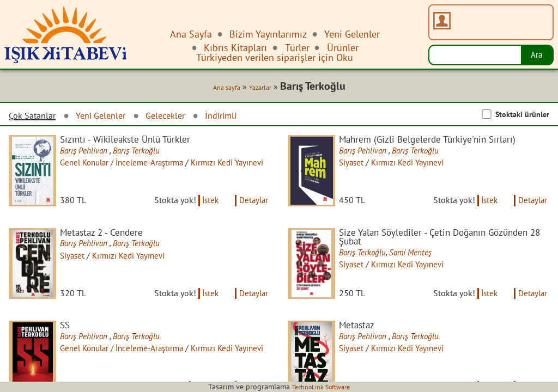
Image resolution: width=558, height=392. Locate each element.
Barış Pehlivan (91, 152)
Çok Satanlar (35, 117)
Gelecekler (179, 117)
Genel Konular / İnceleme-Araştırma (132, 165)
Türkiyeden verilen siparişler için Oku (275, 57)
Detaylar (252, 209)
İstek (206, 209)
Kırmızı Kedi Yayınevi (417, 165)
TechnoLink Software (321, 387)
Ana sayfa (221, 88)
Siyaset (357, 165)
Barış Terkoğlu (145, 152)
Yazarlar (258, 88)
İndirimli (239, 117)
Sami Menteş (418, 263)
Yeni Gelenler (109, 117)
